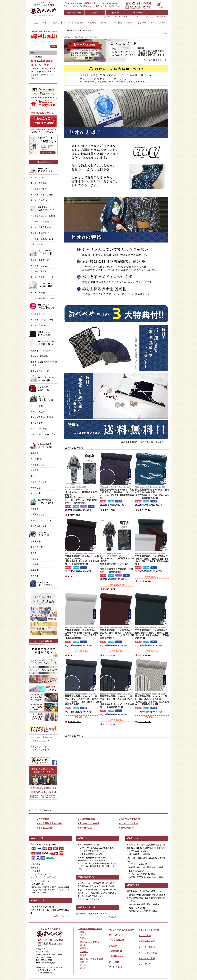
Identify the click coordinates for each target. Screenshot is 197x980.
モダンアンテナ (40, 482)
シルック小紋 (39, 177)
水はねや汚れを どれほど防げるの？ (42, 748)
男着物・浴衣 (83, 37)
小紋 (36, 23)
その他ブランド (40, 526)
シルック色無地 (40, 183)
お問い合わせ (137, 12)
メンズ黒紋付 (39, 412)
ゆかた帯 (37, 493)
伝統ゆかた (38, 488)
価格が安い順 (147, 442)
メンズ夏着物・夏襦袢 (43, 417)
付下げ (46, 23)
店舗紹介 (95, 12)
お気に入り (149, 17)
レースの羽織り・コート (44, 298)
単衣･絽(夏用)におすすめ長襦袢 (45, 364)
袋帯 (35, 553)
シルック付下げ (40, 189)
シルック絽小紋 (40, 266)
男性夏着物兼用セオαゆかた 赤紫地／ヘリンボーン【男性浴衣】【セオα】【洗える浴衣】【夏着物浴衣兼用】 (82, 559)
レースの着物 (39, 293)
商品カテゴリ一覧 (70, 37)
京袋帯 (36, 564)
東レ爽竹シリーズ (41, 371)
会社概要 (107, 17)
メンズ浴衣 (38, 423)
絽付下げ (79, 23)
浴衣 (152, 23)
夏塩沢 (104, 23)
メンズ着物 (38, 406)
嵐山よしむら (39, 465)
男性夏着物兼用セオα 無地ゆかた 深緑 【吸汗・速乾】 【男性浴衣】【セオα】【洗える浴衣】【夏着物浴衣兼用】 (152, 633)
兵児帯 (36, 576)
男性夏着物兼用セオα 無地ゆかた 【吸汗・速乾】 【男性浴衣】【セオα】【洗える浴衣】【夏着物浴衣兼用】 (152, 559)
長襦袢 (130, 23)
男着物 (162, 23)
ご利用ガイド (116, 12)
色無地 (56, 23)
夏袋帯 (36, 559)
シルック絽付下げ (41, 233)
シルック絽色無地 (41, 221)
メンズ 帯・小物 (40, 429)
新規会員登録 (162, 17)
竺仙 (35, 476)
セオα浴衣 (37, 459)
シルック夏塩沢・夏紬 (43, 239)
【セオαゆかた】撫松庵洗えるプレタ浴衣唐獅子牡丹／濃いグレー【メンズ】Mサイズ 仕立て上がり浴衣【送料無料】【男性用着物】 (117, 563)
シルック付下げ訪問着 (43, 195)
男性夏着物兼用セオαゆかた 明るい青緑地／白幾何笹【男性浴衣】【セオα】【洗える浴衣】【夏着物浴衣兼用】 (152, 492)
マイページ (138, 17)
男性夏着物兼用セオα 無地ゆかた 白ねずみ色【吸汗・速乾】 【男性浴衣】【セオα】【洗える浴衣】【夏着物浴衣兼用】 (82, 633)
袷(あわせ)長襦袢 (40, 356)
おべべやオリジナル (42, 520)
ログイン (158, 12)
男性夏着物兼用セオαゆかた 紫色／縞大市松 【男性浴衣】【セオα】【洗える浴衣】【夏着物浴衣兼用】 (117, 492)
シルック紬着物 (40, 200)
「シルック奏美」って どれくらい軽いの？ (43, 739)
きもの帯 (142, 23)
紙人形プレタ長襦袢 (42, 351)
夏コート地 (38, 244)
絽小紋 (67, 23)
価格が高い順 (161, 442)
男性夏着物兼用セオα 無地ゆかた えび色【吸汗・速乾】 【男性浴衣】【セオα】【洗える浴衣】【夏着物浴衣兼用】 (117, 633)
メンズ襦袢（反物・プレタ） (44, 436)
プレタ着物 (117, 23)
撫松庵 (36, 453)
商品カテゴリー (74, 12)
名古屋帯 (37, 541)
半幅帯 (36, 570)
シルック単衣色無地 (42, 227)
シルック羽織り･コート (43, 277)
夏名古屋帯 (38, 547)
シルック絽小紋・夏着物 (44, 216)
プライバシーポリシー (122, 17)
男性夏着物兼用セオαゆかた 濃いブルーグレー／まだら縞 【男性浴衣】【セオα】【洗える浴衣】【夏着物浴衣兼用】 (82, 699)
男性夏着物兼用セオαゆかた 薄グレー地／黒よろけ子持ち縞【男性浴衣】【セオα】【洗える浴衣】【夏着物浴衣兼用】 (152, 699)
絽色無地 (92, 23)
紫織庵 (36, 470)
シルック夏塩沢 (40, 271)
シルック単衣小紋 (41, 260)
